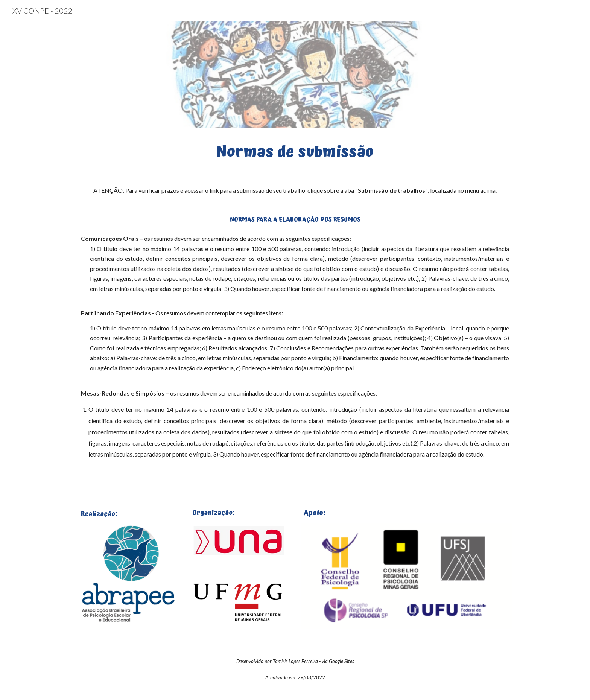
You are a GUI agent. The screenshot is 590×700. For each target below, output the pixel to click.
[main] (295, 151)
